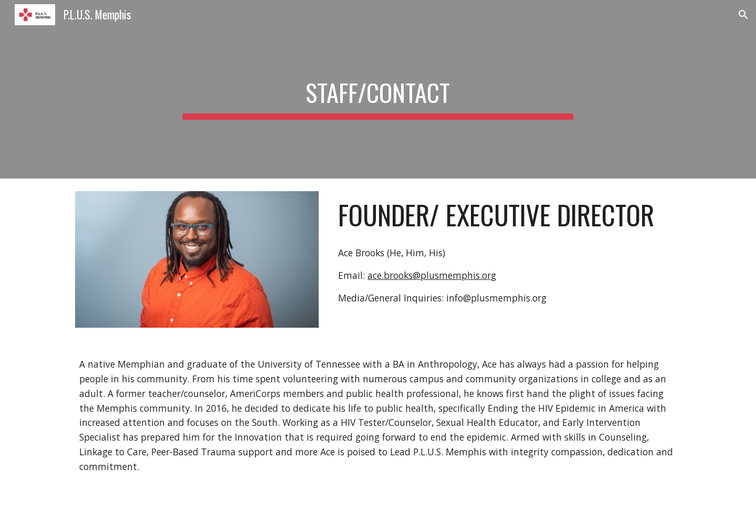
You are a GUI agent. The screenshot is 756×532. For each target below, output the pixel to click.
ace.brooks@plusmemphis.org (432, 275)
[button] (743, 15)
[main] (378, 89)
